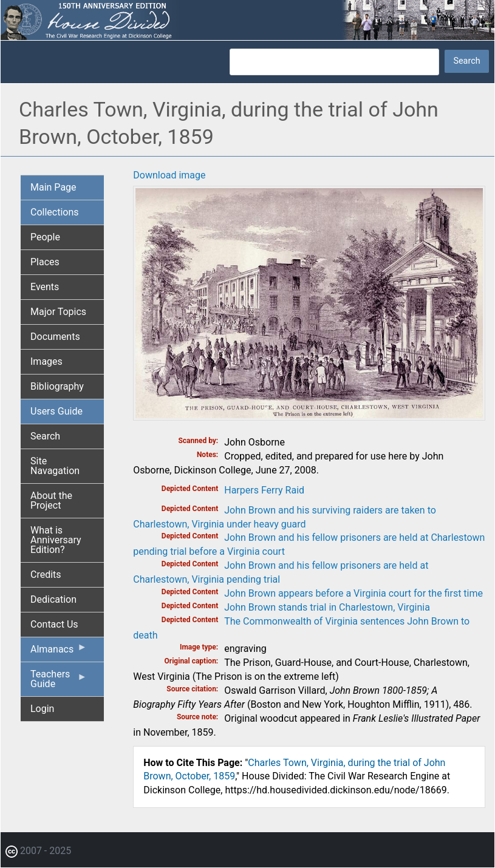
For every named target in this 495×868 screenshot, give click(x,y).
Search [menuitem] (45, 436)
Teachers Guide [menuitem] (59, 682)
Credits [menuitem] (46, 575)
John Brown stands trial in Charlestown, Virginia (327, 607)
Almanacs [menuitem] (59, 652)
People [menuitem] (45, 237)
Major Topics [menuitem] (58, 312)
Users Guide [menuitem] (56, 411)
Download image (169, 175)
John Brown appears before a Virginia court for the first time (353, 593)
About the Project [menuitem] (51, 500)
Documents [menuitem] (55, 337)
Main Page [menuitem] (53, 187)
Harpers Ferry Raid (264, 490)
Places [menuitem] (45, 262)
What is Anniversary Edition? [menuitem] (56, 540)
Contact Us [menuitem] (54, 624)
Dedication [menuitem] (53, 599)
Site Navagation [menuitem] (55, 466)
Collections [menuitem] (55, 212)
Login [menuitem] (42, 709)
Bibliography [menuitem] (57, 386)
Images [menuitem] (46, 361)
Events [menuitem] (45, 287)
